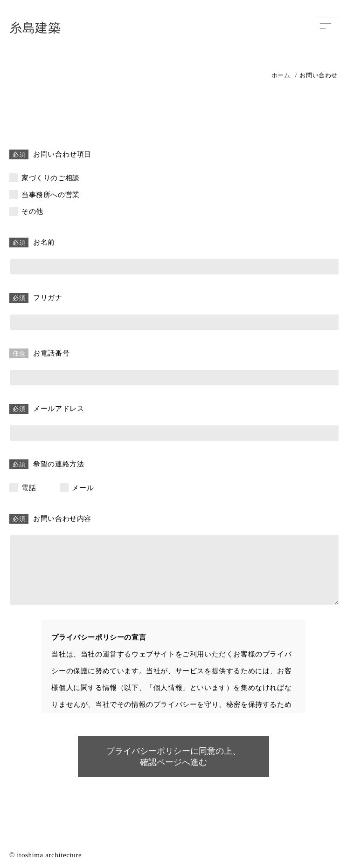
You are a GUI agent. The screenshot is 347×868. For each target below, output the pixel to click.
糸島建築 (35, 28)
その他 (32, 212)
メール (83, 488)
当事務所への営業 (51, 195)
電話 (29, 488)
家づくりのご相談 (51, 178)
